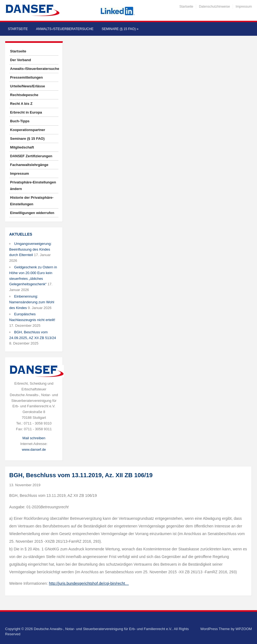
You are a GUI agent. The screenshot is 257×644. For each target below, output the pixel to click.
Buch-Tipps (20, 121)
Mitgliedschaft (22, 147)
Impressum (244, 7)
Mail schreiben (34, 438)
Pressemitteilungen (26, 77)
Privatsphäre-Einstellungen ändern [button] (33, 186)
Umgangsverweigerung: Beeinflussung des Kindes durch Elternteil (30, 249)
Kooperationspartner (28, 130)
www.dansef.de (34, 449)
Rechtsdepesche (24, 95)
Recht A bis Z (21, 104)
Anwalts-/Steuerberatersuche (65, 29)
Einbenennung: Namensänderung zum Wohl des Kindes (32, 302)
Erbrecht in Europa (26, 112)
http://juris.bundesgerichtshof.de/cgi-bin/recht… (89, 583)
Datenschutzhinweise (214, 7)
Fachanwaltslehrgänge (29, 165)
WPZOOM (244, 629)
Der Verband (21, 60)
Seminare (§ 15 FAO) (120, 29)
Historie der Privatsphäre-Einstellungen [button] (32, 201)
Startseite (186, 7)
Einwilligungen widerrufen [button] (32, 213)
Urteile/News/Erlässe (28, 86)
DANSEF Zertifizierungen (31, 156)
